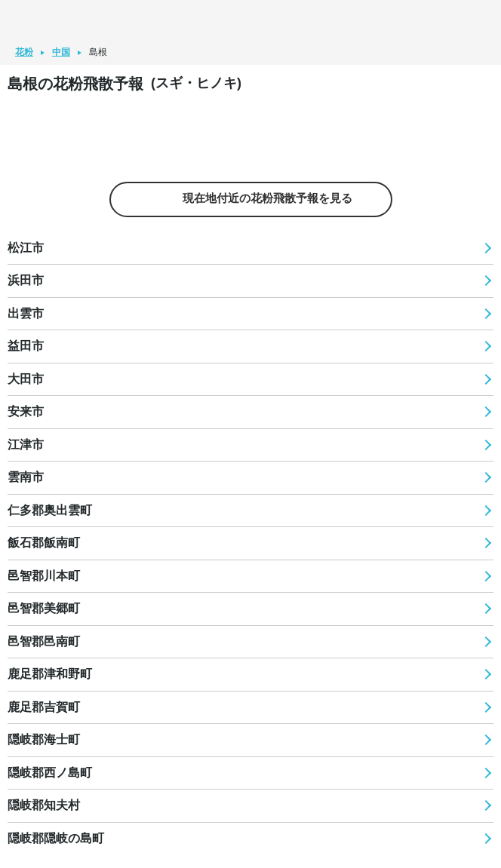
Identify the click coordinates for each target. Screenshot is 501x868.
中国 (61, 52)
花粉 (24, 52)
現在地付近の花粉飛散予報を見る (250, 199)
